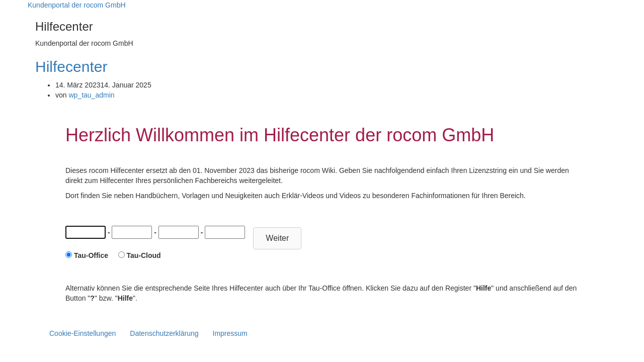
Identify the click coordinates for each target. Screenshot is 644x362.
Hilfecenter (71, 67)
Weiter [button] (277, 238)
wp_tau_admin (91, 95)
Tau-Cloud (143, 255)
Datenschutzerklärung (164, 333)
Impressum (230, 333)
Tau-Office (91, 255)
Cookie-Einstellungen (83, 333)
